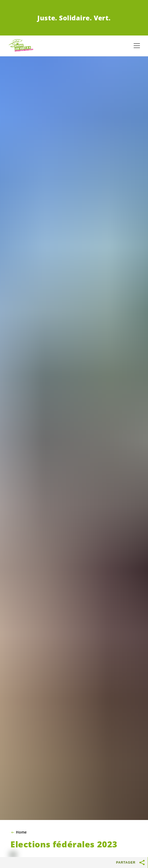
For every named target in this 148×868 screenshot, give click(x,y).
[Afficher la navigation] (137, 46)
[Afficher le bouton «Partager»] (142, 863)
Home (21, 832)
